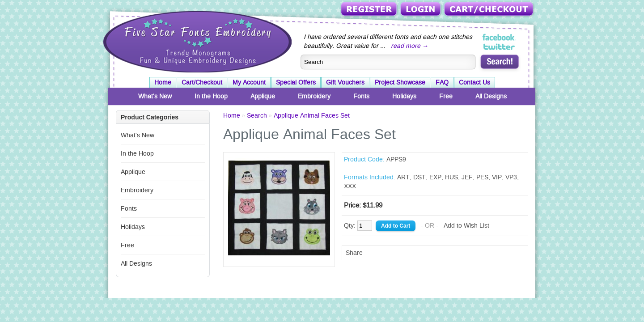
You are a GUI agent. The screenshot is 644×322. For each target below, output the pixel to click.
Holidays (404, 96)
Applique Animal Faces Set (312, 115)
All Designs (491, 96)
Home (163, 82)
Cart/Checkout (489, 10)
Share (354, 253)
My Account (249, 82)
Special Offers (296, 82)
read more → (410, 46)
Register (370, 10)
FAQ (442, 82)
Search (257, 115)
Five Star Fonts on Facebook (499, 38)
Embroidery (314, 96)
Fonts (361, 96)
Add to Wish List (466, 225)
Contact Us (475, 82)
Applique (263, 96)
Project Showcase (400, 82)
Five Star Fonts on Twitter (499, 47)
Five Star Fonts (196, 41)
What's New (155, 96)
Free (446, 96)
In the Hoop (211, 96)
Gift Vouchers (345, 82)
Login (421, 10)
